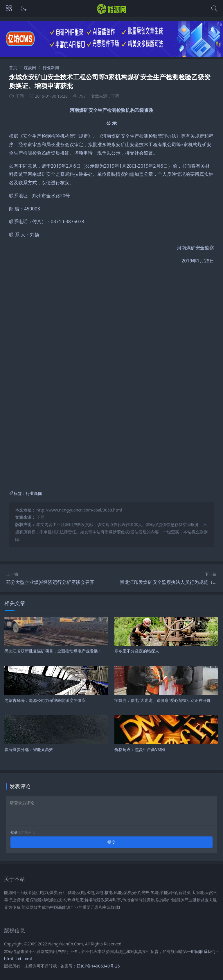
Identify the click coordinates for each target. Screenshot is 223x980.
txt (19, 959)
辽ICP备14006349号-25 (98, 966)
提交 (111, 842)
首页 (13, 68)
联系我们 (207, 951)
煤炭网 (30, 68)
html (8, 959)
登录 (14, 832)
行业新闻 (51, 68)
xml (28, 959)
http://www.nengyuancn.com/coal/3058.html (79, 510)
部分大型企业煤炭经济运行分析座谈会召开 (50, 582)
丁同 (40, 517)
